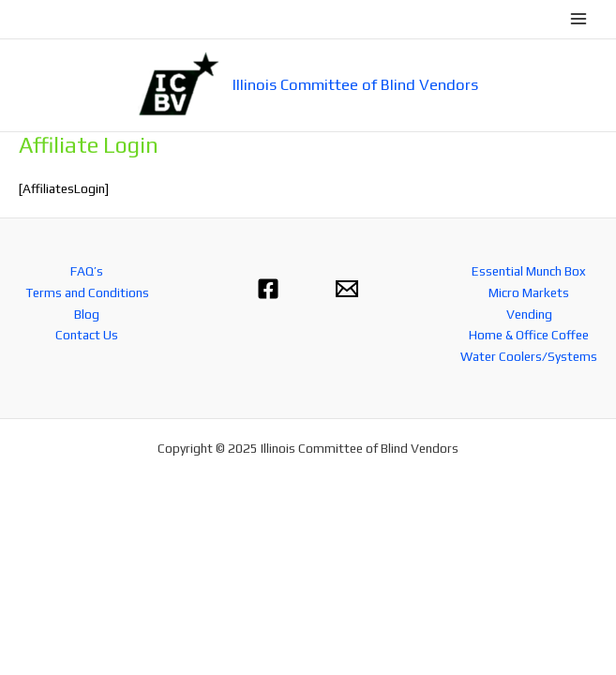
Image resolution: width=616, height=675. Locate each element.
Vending (529, 314)
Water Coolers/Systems (529, 356)
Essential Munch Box (529, 271)
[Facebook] (268, 289)
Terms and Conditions (87, 292)
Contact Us (87, 335)
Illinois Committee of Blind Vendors (355, 85)
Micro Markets (529, 292)
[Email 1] (347, 289)
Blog (87, 314)
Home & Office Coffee (529, 335)
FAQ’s (87, 271)
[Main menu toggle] (579, 19)
